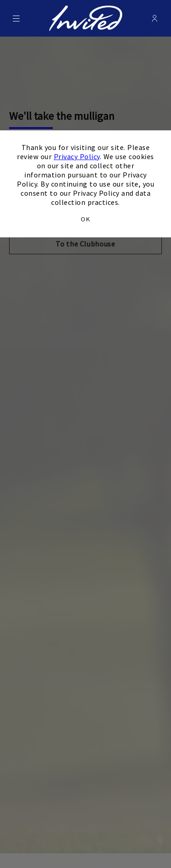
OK (85, 219)
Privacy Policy (77, 156)
